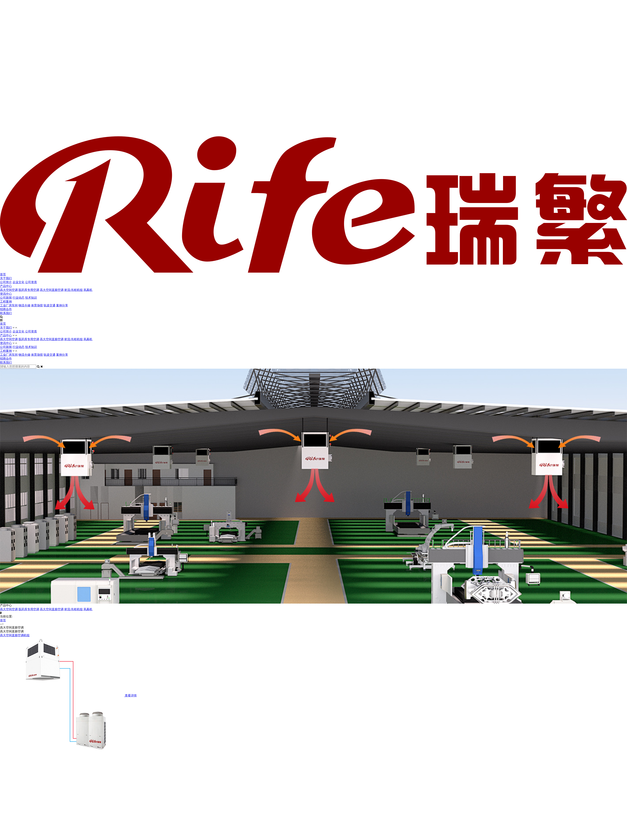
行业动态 (18, 298)
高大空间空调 (9, 290)
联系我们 (6, 313)
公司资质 (31, 282)
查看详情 (131, 695)
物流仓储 (24, 305)
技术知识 (31, 298)
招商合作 (6, 309)
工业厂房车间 (9, 305)
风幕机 (88, 290)
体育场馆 (37, 305)
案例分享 (62, 305)
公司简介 (6, 282)
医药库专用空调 (29, 290)
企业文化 (18, 282)
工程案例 (6, 302)
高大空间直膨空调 (52, 290)
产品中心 (6, 286)
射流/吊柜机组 (74, 290)
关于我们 (6, 278)
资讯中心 (6, 294)
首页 (3, 274)
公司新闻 (6, 298)
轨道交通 (49, 305)
